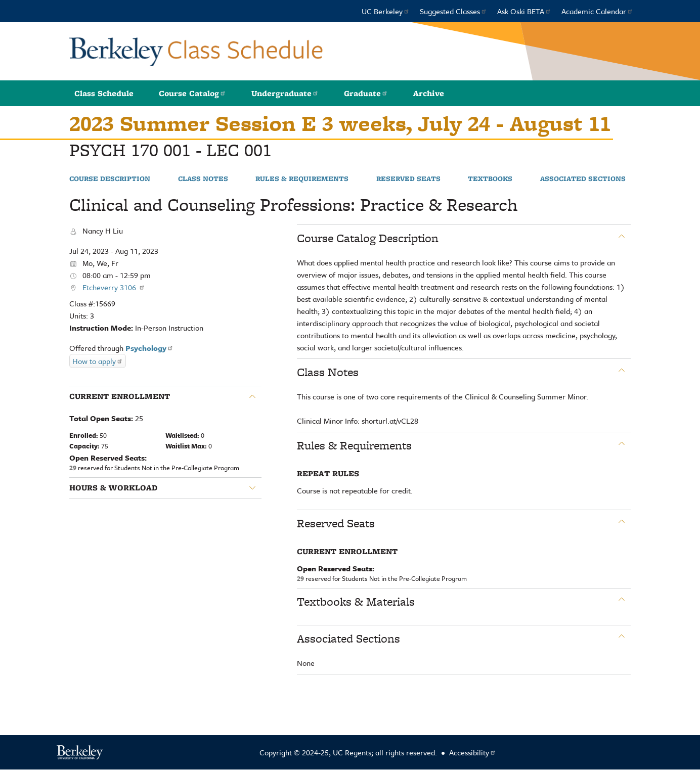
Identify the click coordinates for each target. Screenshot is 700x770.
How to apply (98, 361)
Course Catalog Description (368, 238)
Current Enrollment (120, 396)
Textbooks (490, 179)
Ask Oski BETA (524, 11)
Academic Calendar (597, 11)
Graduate (366, 93)
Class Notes (203, 179)
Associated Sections (583, 179)
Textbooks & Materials (356, 602)
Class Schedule (104, 93)
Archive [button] (429, 93)
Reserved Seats (408, 179)
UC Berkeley (386, 11)
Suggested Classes (453, 11)
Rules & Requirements (302, 179)
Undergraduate (285, 93)
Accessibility (473, 752)
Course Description (110, 179)
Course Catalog (192, 93)
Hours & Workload (113, 488)
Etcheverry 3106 (114, 287)
